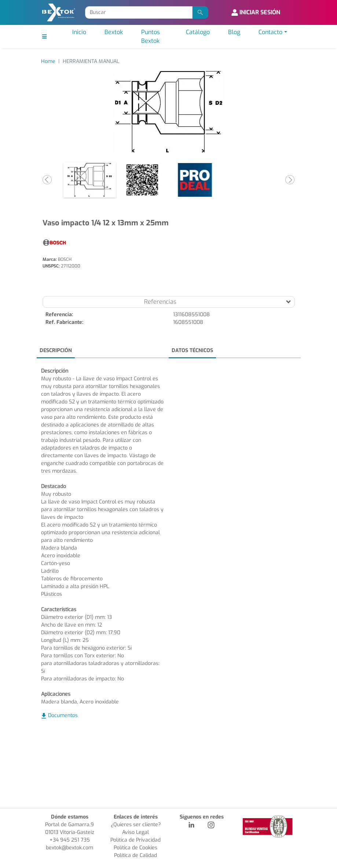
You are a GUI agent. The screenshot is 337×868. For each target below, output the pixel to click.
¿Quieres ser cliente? (136, 825)
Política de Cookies (135, 848)
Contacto (270, 32)
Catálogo (198, 32)
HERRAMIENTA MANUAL (91, 61)
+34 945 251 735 (70, 840)
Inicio (79, 32)
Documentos (63, 715)
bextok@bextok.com (69, 848)
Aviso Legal (135, 832)
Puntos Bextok (151, 36)
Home (48, 61)
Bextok (114, 32)
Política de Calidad (135, 855)
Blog (234, 32)
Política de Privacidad (135, 840)
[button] (47, 180)
